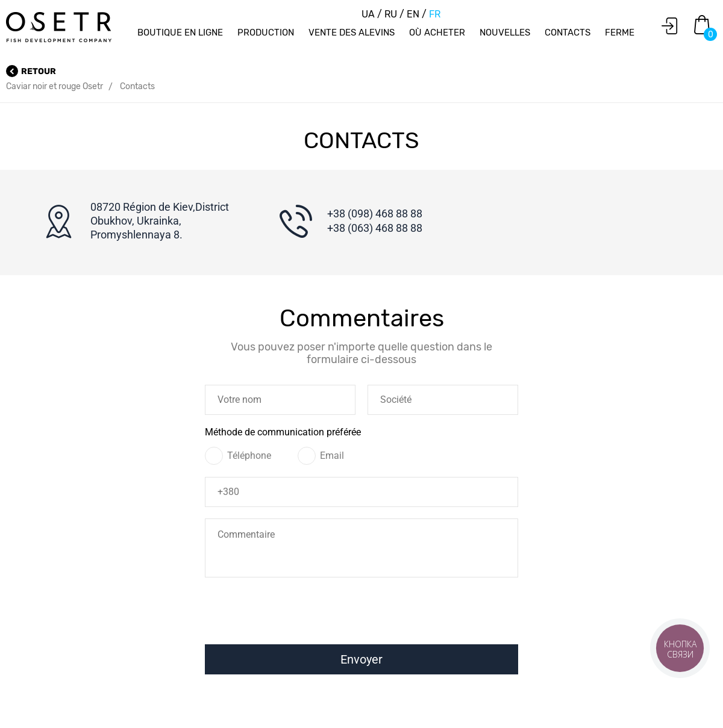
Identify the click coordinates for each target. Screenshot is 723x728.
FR (435, 14)
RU (392, 14)
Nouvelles (505, 33)
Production (266, 33)
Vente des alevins (352, 33)
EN (414, 14)
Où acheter (437, 33)
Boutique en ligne (180, 33)
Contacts (568, 33)
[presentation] (357, 615)
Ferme (620, 33)
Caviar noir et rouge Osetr (55, 86)
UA (369, 14)
